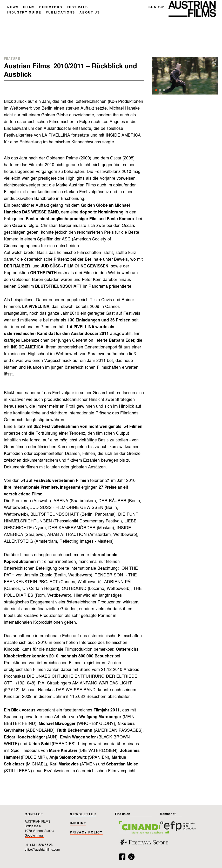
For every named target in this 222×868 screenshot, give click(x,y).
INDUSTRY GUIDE (24, 13)
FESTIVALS (77, 8)
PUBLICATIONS (60, 13)
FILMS (29, 8)
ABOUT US (90, 13)
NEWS (13, 8)
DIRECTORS (51, 8)
